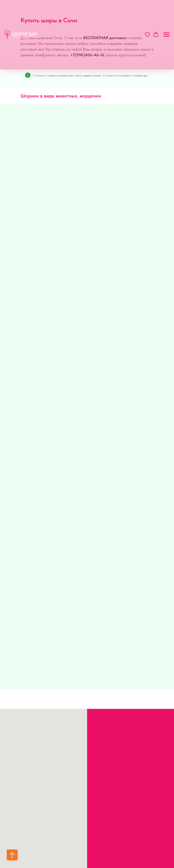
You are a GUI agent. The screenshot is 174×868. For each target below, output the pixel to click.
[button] (147, 34)
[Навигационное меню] (166, 35)
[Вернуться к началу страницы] (12, 855)
